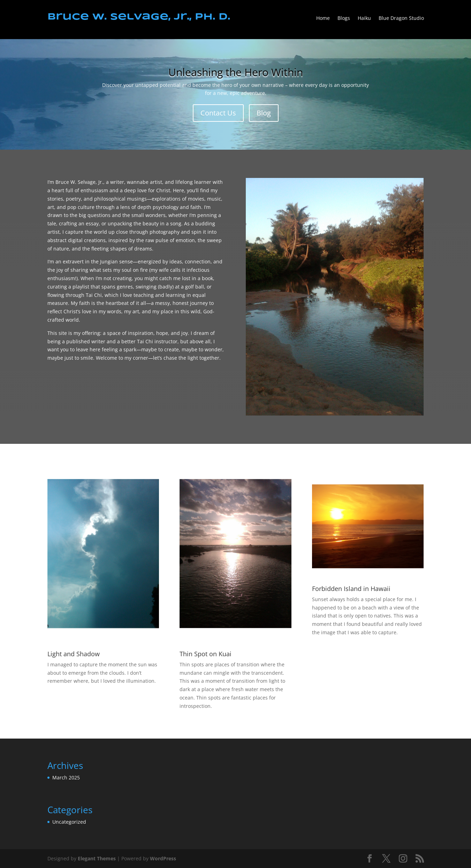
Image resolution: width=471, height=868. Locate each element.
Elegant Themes (97, 858)
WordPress (163, 858)
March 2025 (66, 777)
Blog (264, 113)
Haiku (364, 18)
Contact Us (218, 113)
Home (323, 18)
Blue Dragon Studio (401, 18)
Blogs (344, 18)
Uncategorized (69, 822)
